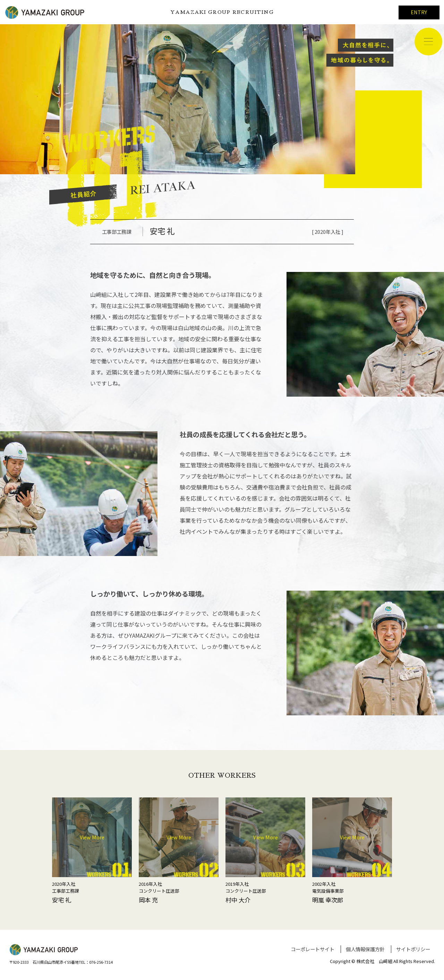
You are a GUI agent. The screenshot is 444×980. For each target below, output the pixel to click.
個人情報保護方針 (365, 949)
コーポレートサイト (313, 949)
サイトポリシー (413, 949)
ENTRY (419, 12)
